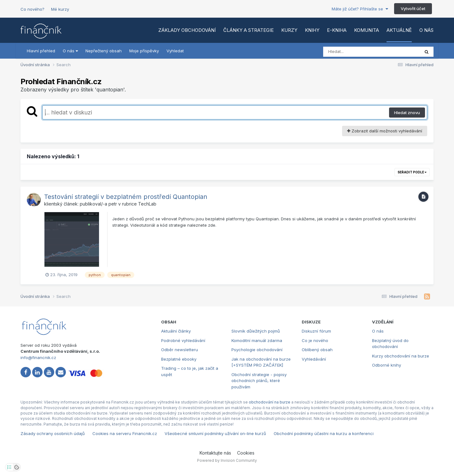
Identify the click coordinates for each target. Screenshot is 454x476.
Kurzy (289, 30)
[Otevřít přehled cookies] (17, 467)
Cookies (246, 453)
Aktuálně (399, 30)
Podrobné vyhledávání (183, 340)
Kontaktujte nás (215, 453)
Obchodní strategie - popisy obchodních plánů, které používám (259, 381)
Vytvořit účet (413, 9)
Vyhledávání (314, 359)
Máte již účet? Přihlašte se (360, 9)
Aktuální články (176, 331)
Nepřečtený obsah (104, 51)
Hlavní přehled (41, 51)
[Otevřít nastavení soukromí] (9, 467)
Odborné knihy (387, 365)
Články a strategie (248, 30)
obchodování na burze (270, 402)
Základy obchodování (187, 30)
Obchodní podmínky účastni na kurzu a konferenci (324, 433)
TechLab (147, 204)
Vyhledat (175, 51)
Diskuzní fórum (316, 331)
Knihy (312, 30)
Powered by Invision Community (227, 460)
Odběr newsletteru (180, 350)
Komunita (367, 30)
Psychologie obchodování (257, 350)
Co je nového (315, 340)
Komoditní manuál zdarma (257, 340)
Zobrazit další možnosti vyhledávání (385, 131)
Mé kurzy (60, 9)
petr (113, 204)
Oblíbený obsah (317, 350)
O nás (426, 30)
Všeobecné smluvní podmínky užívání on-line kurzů (215, 433)
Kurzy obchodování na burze (401, 356)
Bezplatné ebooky (179, 359)
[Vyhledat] (359, 52)
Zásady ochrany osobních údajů (53, 433)
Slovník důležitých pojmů (256, 331)
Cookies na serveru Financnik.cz (125, 433)
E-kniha (337, 30)
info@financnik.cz (38, 357)
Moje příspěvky (144, 51)
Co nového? (32, 9)
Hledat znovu (407, 113)
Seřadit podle (412, 172)
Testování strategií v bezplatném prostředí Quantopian (126, 197)
